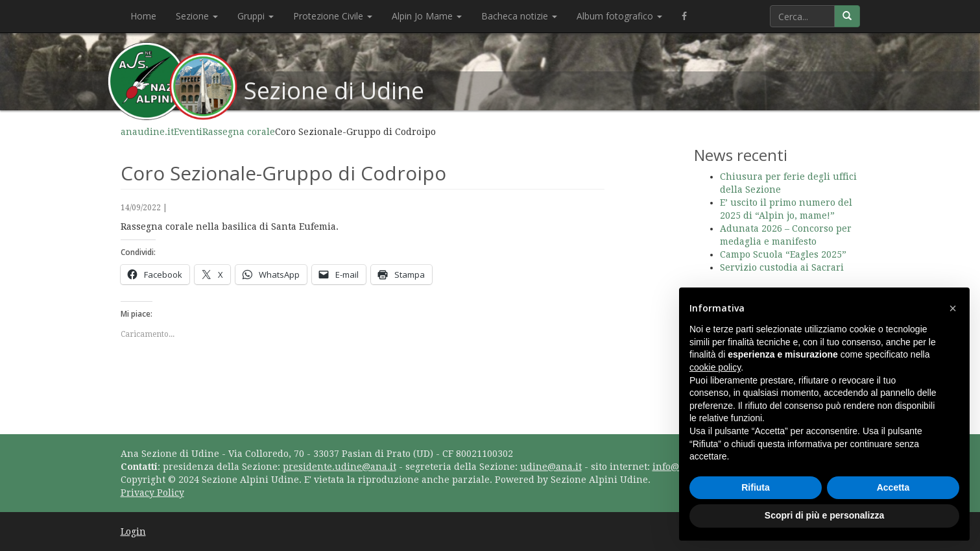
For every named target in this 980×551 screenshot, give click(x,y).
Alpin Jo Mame (427, 16)
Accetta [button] (893, 487)
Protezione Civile (333, 16)
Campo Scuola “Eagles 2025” (783, 254)
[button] (953, 308)
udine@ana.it (551, 467)
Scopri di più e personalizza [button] (824, 515)
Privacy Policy (152, 493)
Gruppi (256, 16)
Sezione (197, 16)
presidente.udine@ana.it (340, 467)
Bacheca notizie (519, 16)
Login (133, 532)
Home (143, 16)
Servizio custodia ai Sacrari (782, 267)
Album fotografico (619, 16)
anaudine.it (147, 132)
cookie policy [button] (715, 367)
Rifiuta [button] (756, 487)
